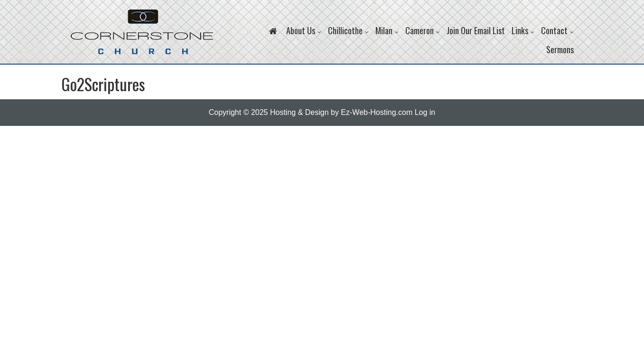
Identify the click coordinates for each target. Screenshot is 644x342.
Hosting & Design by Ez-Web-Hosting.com (341, 112)
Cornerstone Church (142, 37)
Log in (425, 112)
